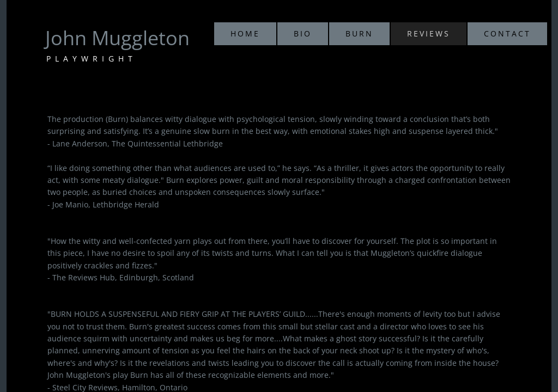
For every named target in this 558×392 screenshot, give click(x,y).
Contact (507, 33)
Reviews (429, 33)
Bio (303, 33)
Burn (359, 33)
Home (245, 33)
